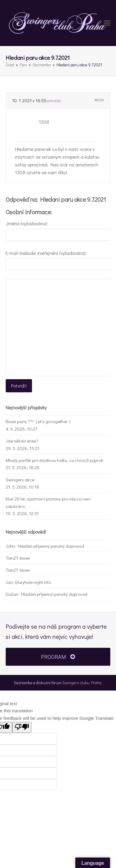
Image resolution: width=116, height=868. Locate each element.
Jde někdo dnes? (22, 441)
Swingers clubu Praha (82, 683)
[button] (107, 23)
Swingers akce (20, 480)
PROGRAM (58, 657)
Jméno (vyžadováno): (27, 223)
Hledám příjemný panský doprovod (51, 546)
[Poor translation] (22, 727)
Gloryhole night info (33, 582)
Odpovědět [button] (54, 101)
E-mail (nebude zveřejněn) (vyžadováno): (46, 253)
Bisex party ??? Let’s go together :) (38, 421)
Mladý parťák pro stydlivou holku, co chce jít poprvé (54, 460)
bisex (25, 558)
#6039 (99, 100)
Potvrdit (19, 386)
